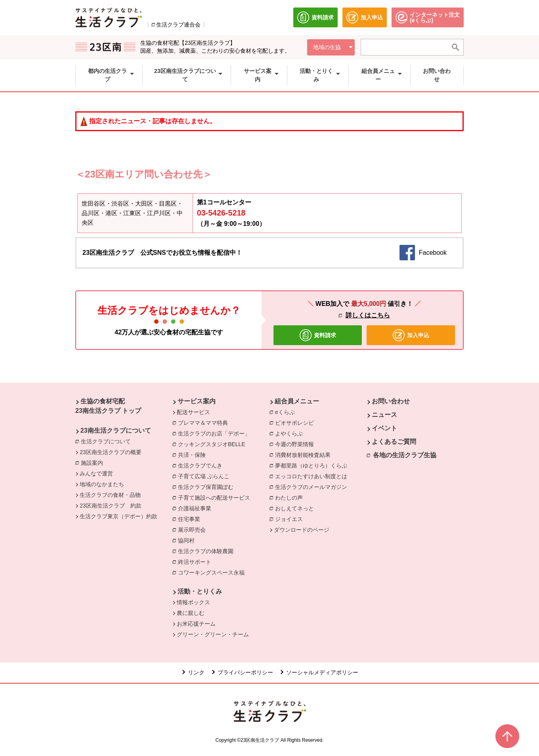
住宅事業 (191, 519)
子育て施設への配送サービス (216, 497)
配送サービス (193, 412)
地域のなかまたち (102, 484)
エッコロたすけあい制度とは (313, 476)
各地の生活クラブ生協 (405, 455)
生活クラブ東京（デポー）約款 (119, 516)
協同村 (188, 540)
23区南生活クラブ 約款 (111, 506)
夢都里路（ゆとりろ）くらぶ (313, 465)
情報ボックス (193, 602)
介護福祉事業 (197, 508)
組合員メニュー (297, 401)
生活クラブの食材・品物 (110, 495)
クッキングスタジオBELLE (214, 444)
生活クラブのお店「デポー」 (216, 433)
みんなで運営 (96, 473)
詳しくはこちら (368, 315)
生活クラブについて (108, 441)
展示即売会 (194, 529)
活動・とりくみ (200, 591)
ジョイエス (291, 519)
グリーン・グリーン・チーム (213, 634)
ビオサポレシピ (296, 422)
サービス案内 (197, 401)
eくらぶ (287, 412)
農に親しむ (191, 613)
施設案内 (94, 462)
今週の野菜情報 (296, 444)
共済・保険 (194, 454)
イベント (384, 428)
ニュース (384, 415)
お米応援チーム (196, 624)
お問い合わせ (391, 401)
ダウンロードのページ (302, 530)
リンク (196, 672)
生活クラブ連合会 (178, 25)
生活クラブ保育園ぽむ (208, 487)
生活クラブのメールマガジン (313, 487)
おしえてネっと (296, 508)
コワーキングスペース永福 (213, 572)
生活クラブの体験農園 (208, 551)
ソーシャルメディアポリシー (322, 672)
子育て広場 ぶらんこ (206, 476)
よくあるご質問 (394, 442)
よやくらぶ (291, 433)
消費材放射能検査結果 (305, 454)
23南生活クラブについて (116, 430)
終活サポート (197, 561)
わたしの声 (291, 497)
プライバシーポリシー (245, 672)
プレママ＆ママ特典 (205, 422)
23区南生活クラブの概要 (111, 452)
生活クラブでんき (202, 465)
